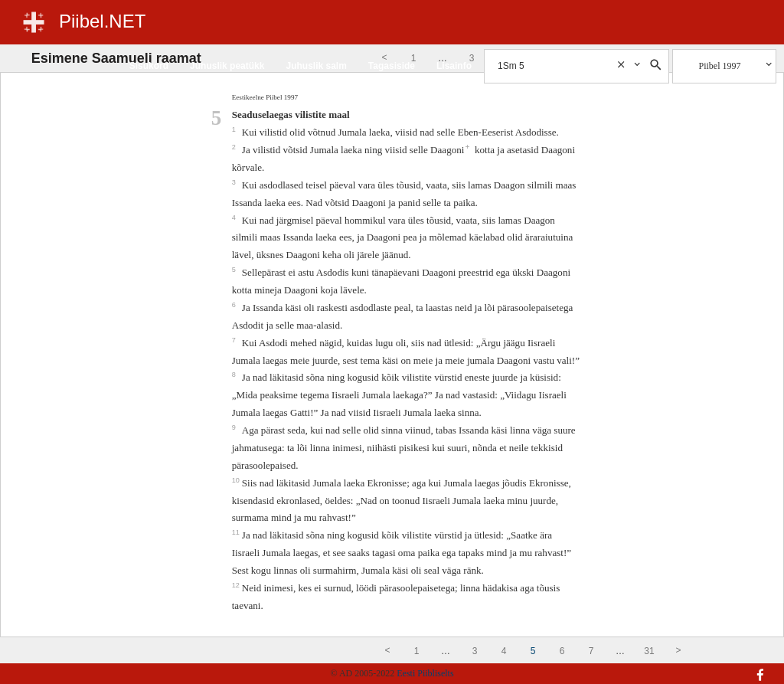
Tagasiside (392, 66)
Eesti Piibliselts (425, 673)
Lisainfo (454, 66)
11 (237, 532)
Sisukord (149, 66)
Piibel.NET (102, 21)
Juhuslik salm (316, 66)
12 (237, 585)
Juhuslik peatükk (227, 66)
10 (237, 480)
